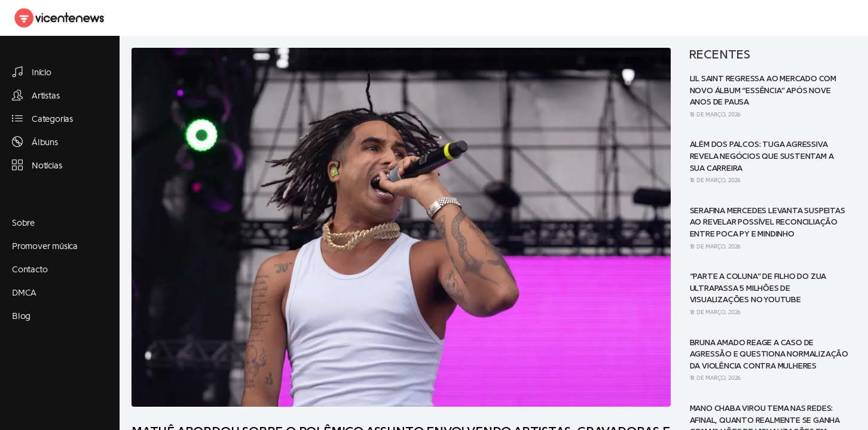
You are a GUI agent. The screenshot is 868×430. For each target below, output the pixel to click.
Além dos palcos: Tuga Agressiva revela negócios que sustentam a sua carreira (762, 156)
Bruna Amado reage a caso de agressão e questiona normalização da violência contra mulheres (769, 354)
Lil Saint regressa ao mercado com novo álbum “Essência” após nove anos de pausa (763, 90)
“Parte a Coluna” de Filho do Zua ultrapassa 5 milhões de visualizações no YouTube (758, 288)
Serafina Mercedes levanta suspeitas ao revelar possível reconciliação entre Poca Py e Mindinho (768, 222)
